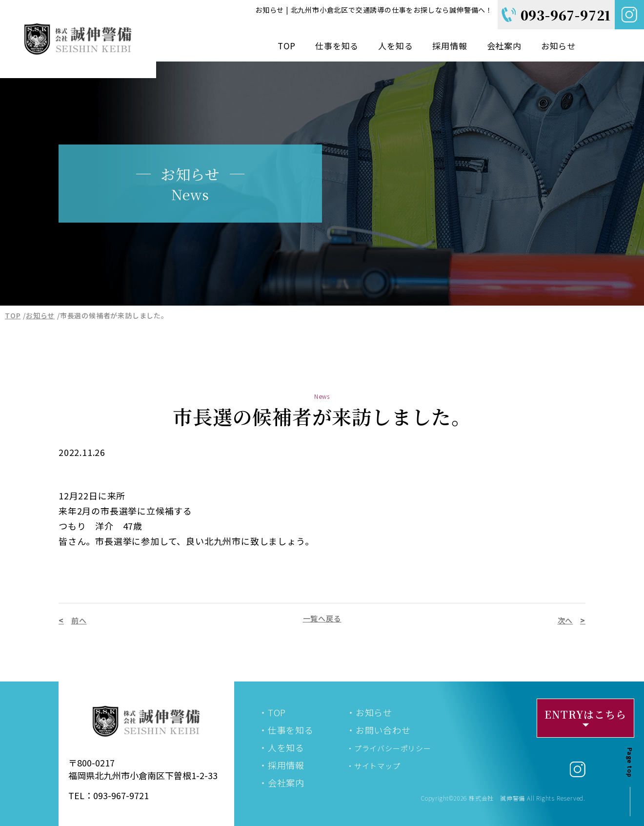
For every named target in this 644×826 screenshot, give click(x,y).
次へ (565, 620)
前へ (79, 620)
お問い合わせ (383, 730)
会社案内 (504, 46)
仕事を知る (337, 46)
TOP (287, 46)
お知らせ (558, 46)
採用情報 (450, 46)
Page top (630, 762)
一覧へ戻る (322, 618)
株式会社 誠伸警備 (497, 798)
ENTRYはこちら (585, 714)
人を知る (395, 46)
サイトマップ (377, 766)
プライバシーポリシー (393, 748)
